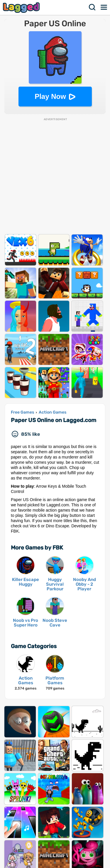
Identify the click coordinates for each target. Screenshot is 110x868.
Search (92, 7)
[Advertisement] (55, 176)
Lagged (22, 7)
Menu (104, 7)
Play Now (50, 96)
